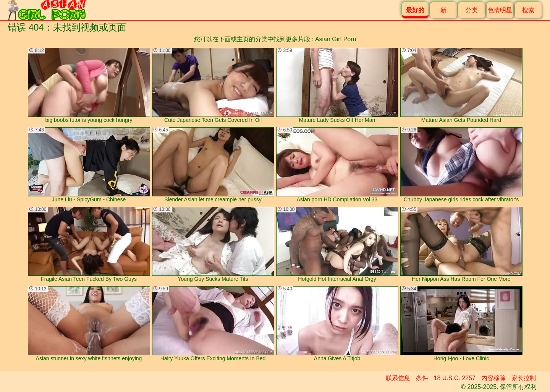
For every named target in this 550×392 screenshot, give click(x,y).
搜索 (528, 10)
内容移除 (493, 378)
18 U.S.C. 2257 (455, 378)
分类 (472, 10)
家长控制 (524, 378)
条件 (422, 378)
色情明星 (500, 10)
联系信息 (398, 378)
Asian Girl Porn (336, 39)
